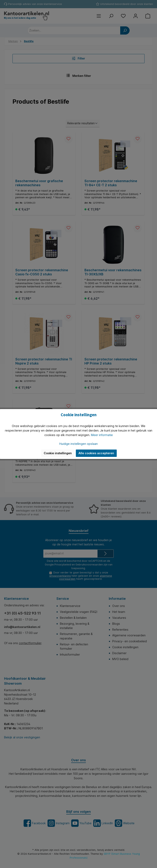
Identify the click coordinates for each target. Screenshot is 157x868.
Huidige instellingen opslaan (78, 444)
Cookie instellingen (58, 453)
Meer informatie (102, 435)
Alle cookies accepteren (96, 453)
